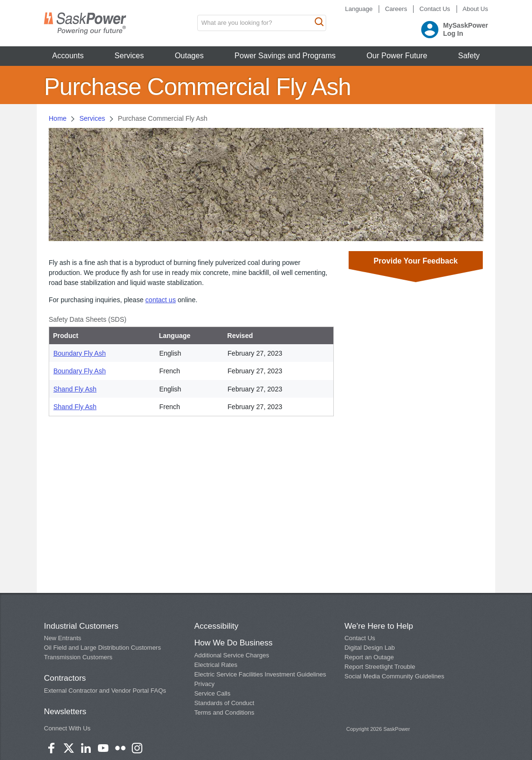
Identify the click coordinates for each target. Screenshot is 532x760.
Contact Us (435, 9)
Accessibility (217, 626)
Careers (396, 9)
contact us (160, 300)
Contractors (65, 678)
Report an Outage (369, 657)
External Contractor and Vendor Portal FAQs (105, 691)
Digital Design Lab (370, 648)
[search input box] (262, 23)
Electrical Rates (216, 665)
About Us (475, 9)
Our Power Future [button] (397, 56)
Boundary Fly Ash (80, 353)
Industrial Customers (81, 626)
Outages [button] (189, 56)
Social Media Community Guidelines (394, 676)
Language (359, 9)
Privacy (205, 684)
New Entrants (63, 638)
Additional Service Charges (232, 655)
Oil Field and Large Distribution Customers (102, 648)
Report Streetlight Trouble (380, 667)
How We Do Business (234, 643)
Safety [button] (469, 56)
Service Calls (213, 693)
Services (92, 118)
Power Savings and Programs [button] (285, 56)
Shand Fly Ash (75, 389)
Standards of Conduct (224, 703)
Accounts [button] (68, 56)
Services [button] (129, 56)
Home (58, 118)
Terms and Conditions (224, 712)
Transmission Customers (78, 657)
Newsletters (65, 712)
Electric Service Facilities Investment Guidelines (260, 674)
